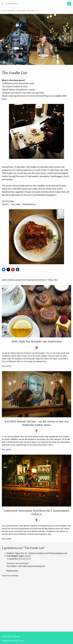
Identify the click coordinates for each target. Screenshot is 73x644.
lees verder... (7, 366)
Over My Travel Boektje (10, 641)
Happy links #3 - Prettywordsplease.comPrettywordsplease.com (41, 553)
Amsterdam (21, 11)
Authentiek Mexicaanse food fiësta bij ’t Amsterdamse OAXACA (36, 512)
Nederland (11, 11)
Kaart (22, 641)
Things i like (53, 280)
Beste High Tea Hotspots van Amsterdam (36, 341)
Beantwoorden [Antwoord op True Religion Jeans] (12, 571)
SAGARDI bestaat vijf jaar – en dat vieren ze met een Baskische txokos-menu (37, 423)
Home (4, 11)
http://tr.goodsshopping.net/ (34, 566)
